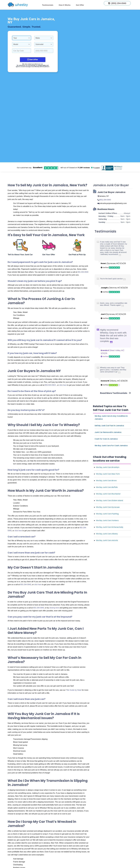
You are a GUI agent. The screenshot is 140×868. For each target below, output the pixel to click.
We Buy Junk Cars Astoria (107, 540)
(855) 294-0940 (105, 200)
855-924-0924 (51, 385)
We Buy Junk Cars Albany (107, 534)
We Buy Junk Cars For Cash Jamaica (111, 446)
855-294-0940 (83, 272)
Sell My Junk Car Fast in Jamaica (109, 426)
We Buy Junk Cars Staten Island (109, 500)
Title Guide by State (74, 690)
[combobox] (22, 38)
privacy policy (42, 65)
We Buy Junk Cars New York (108, 474)
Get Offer (80, 5)
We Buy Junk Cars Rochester (108, 494)
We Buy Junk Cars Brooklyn (108, 467)
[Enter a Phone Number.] (44, 51)
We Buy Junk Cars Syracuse (108, 507)
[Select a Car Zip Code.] (22, 51)
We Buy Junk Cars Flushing (107, 514)
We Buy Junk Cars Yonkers (107, 520)
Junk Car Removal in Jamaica (108, 432)
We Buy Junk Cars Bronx (106, 481)
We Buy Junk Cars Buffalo (107, 487)
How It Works (65, 5)
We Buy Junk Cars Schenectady (110, 527)
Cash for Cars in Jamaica (106, 439)
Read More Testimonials (115, 393)
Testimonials (48, 5)
